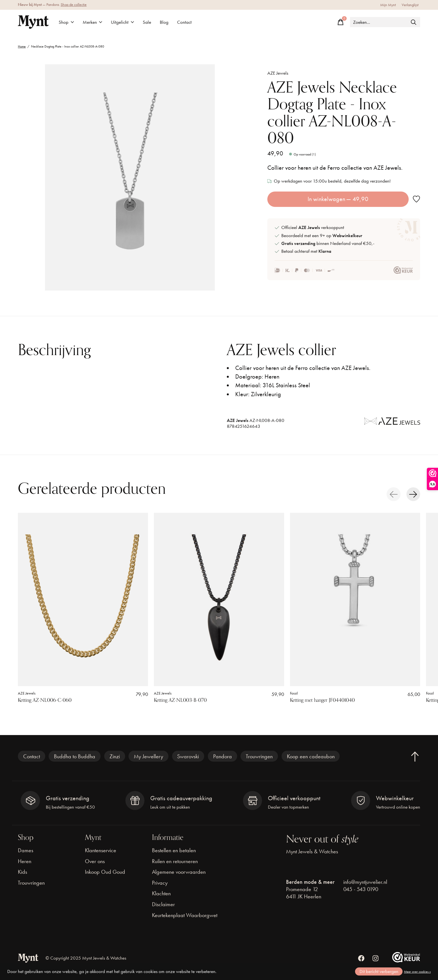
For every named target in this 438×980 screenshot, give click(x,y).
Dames (26, 850)
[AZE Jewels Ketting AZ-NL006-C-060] (83, 599)
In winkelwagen (338, 199)
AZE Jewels (278, 73)
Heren (25, 861)
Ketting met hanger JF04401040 (322, 700)
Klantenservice (101, 850)
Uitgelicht (122, 22)
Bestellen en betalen (174, 850)
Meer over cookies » (417, 972)
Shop (66, 22)
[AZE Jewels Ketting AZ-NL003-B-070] (219, 599)
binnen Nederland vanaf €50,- (328, 243)
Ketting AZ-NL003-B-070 (180, 700)
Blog (164, 22)
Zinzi (115, 756)
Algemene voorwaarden (179, 872)
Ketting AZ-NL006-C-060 (45, 700)
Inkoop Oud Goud (105, 872)
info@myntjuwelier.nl (365, 882)
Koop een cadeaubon (311, 756)
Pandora (222, 756)
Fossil (294, 693)
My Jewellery (148, 756)
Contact (184, 22)
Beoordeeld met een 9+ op (322, 236)
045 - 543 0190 (361, 889)
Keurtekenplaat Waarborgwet (185, 915)
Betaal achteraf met (306, 251)
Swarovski (188, 756)
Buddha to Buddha (75, 756)
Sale (147, 22)
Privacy (160, 883)
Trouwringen (259, 756)
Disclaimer (163, 904)
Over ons (95, 861)
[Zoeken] (385, 22)
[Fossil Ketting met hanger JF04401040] (355, 599)
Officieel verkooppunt (313, 227)
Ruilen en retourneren (175, 861)
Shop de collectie (74, 5)
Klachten (161, 893)
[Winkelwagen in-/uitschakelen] (341, 22)
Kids (22, 872)
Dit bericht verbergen (379, 971)
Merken (93, 22)
